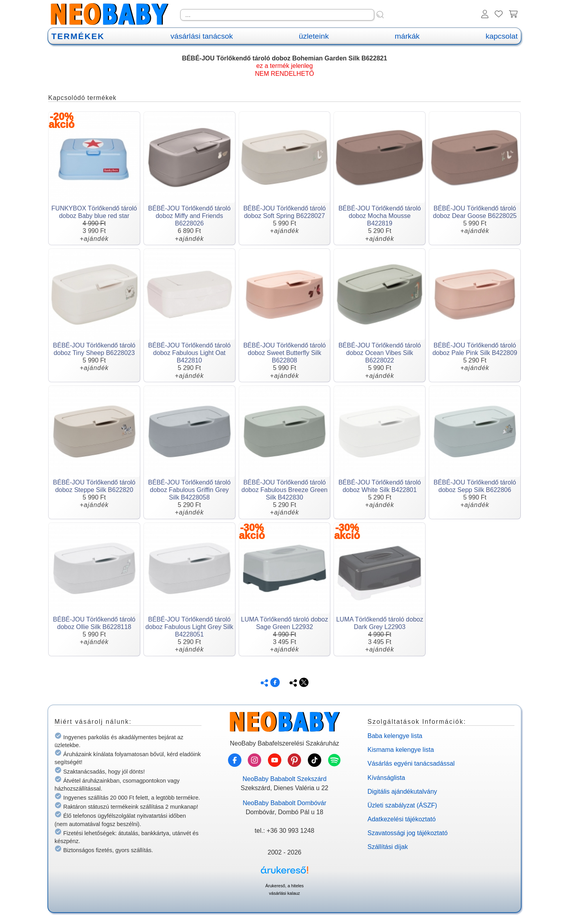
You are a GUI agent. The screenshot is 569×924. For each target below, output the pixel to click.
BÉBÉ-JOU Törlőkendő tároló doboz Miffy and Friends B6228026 (189, 216)
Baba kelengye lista (395, 736)
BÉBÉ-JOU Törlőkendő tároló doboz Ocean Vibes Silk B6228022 (380, 353)
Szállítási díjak (388, 847)
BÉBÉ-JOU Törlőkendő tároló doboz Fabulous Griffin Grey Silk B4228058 (189, 490)
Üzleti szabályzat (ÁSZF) (402, 805)
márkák (407, 36)
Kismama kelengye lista (401, 750)
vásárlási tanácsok (202, 36)
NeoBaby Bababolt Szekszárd (285, 779)
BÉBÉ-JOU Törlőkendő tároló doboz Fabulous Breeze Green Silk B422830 (284, 490)
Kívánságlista (386, 778)
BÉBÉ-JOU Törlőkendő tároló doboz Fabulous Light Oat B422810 (189, 353)
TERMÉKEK (78, 36)
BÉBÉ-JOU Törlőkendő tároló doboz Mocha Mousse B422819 (380, 216)
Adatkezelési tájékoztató (402, 819)
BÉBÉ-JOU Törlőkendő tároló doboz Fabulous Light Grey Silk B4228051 (189, 627)
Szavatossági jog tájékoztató (408, 833)
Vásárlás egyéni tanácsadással (411, 763)
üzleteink (314, 36)
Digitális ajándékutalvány (402, 792)
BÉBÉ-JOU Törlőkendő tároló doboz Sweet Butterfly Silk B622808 (285, 353)
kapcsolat (502, 36)
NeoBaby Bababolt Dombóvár (284, 803)
